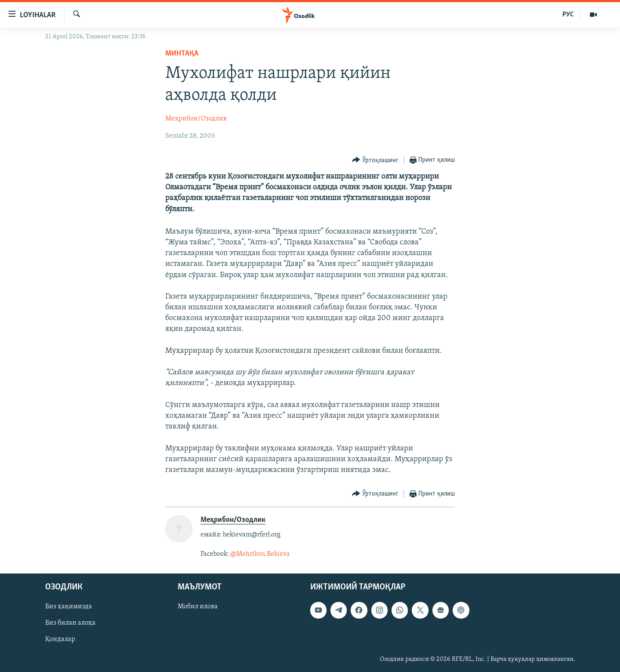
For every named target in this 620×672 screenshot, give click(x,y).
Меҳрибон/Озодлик (196, 119)
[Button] (375, 160)
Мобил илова (198, 607)
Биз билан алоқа (70, 623)
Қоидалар (60, 639)
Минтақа (182, 54)
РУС (568, 15)
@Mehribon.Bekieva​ (260, 554)
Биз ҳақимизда (69, 607)
